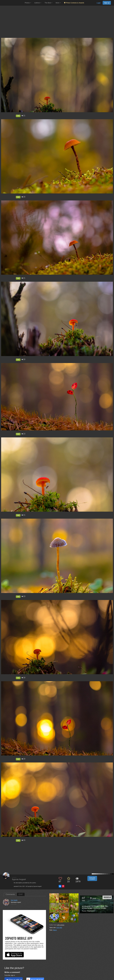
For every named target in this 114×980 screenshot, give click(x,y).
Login (99, 3)
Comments (10, 894)
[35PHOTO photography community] (12, 3)
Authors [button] (38, 3)
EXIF (21, 894)
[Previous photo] (2, 425)
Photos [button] (28, 3)
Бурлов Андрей (19, 880)
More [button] (58, 3)
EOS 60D (59, 928)
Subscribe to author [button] (92, 878)
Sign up (107, 3)
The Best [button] (48, 3)
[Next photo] (112, 425)
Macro (55, 930)
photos (61, 925)
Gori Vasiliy (14, 900)
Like (18, 116)
